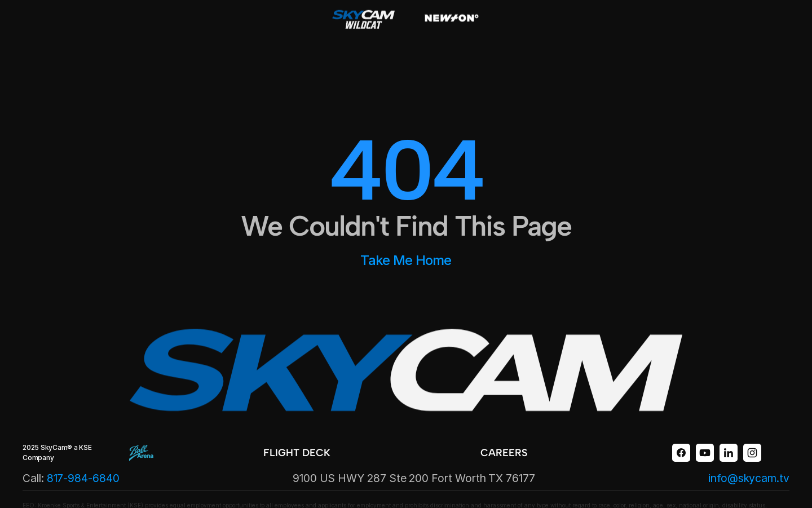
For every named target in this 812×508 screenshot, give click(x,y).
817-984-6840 (83, 478)
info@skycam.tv (749, 478)
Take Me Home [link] (406, 260)
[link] (303, 453)
